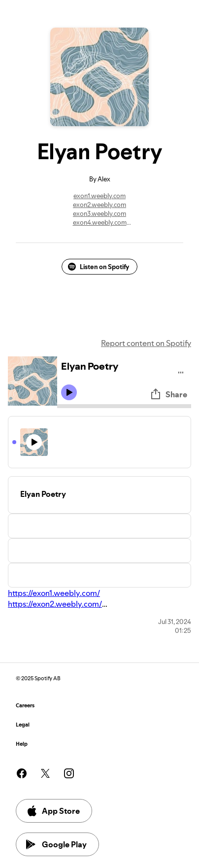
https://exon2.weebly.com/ (55, 604)
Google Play (56, 844)
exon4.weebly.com (100, 222)
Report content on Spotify (146, 343)
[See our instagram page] (69, 773)
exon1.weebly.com (99, 196)
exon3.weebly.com (99, 213)
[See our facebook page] (22, 773)
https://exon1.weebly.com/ (54, 593)
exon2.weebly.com (99, 205)
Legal (23, 725)
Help (22, 744)
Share (168, 394)
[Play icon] (69, 392)
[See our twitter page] (45, 773)
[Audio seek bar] (124, 406)
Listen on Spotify (99, 267)
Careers (25, 706)
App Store (53, 811)
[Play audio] (181, 371)
